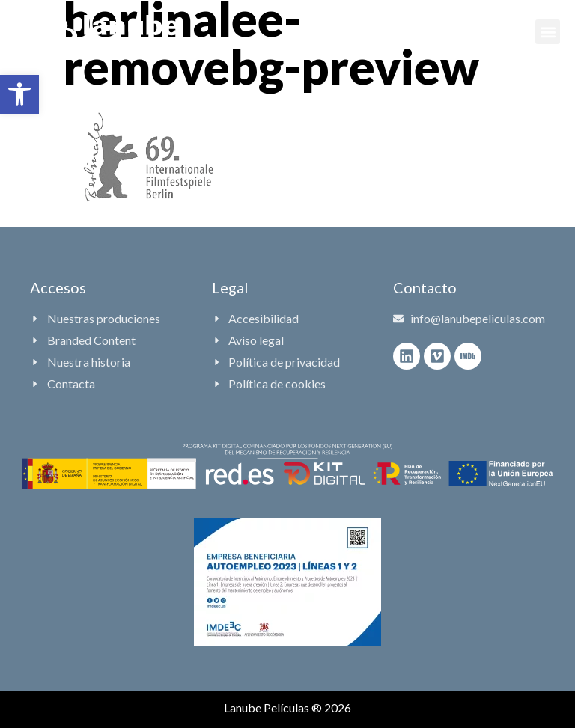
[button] (19, 94)
